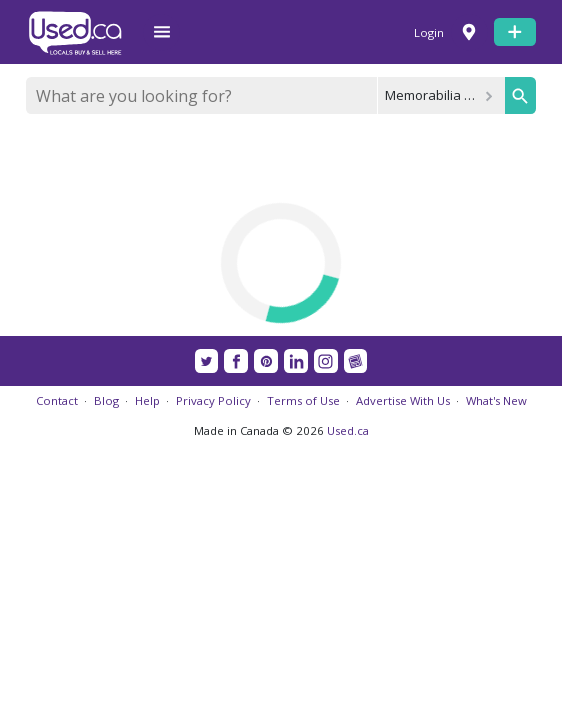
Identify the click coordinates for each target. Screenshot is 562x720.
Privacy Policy (213, 400)
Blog (106, 400)
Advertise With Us (403, 400)
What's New (496, 400)
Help (147, 400)
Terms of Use (303, 400)
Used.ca (348, 430)
